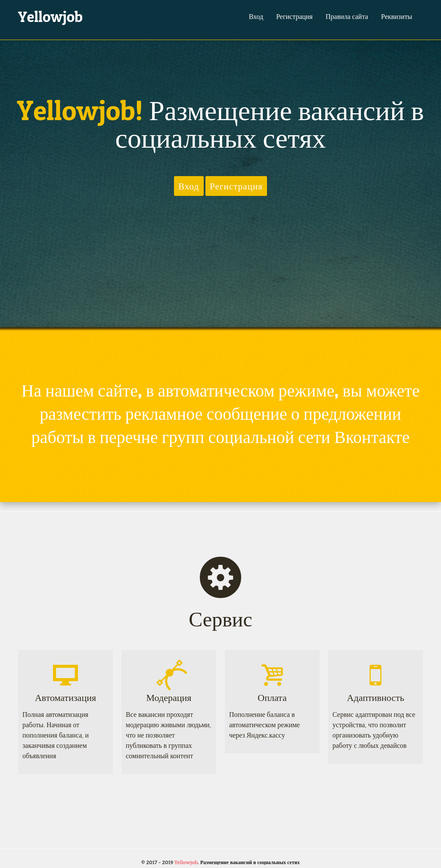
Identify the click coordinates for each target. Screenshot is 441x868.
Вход (256, 16)
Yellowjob (50, 17)
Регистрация (294, 16)
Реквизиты (397, 16)
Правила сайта (347, 16)
